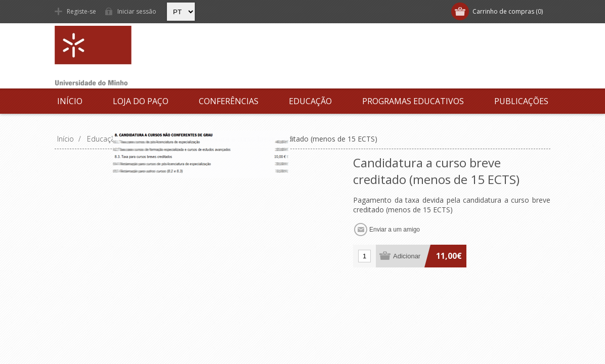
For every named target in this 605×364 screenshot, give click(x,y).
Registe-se (81, 11)
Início (70, 101)
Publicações (521, 101)
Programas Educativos (413, 101)
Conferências (229, 101)
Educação (310, 101)
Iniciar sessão (137, 11)
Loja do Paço (141, 101)
